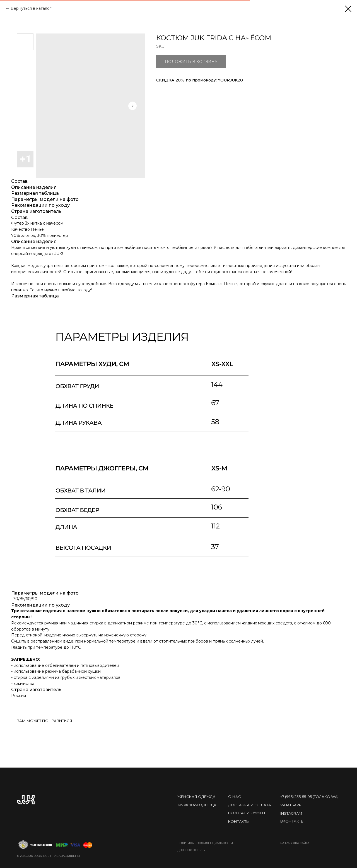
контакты (239, 821)
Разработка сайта (295, 843)
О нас (235, 797)
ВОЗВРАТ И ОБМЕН (247, 813)
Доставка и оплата (250, 805)
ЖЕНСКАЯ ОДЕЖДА (196, 797)
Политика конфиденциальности (205, 843)
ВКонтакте (292, 821)
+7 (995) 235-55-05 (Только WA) (309, 797)
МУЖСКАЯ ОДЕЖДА (197, 805)
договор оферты (191, 850)
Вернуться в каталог (31, 8)
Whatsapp (291, 805)
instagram (291, 813)
